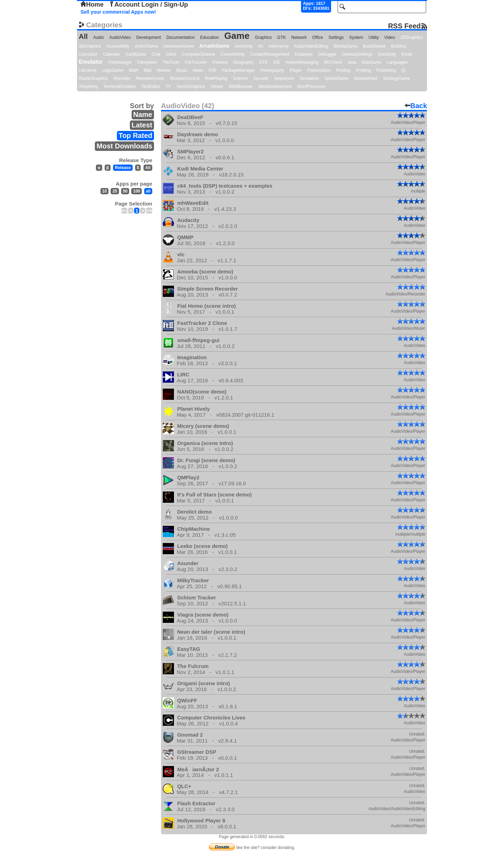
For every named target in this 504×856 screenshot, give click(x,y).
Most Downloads (124, 146)
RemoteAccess (150, 78)
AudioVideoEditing (311, 46)
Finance (220, 62)
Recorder (122, 78)
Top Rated (135, 135)
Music (182, 70)
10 (104, 191)
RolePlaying (216, 78)
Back (416, 106)
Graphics (263, 37)
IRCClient (333, 62)
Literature (88, 70)
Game (237, 36)
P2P (213, 70)
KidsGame (372, 62)
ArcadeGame (214, 46)
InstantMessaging (302, 62)
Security (261, 78)
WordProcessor (311, 86)
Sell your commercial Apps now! (118, 12)
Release (123, 168)
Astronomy (278, 46)
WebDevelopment (275, 86)
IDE (277, 62)
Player (296, 70)
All (83, 36)
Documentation (180, 37)
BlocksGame (346, 46)
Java (352, 62)
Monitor (164, 70)
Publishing (386, 70)
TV (168, 86)
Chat (156, 54)
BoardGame (374, 46)
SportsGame (336, 78)
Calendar (112, 54)
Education (209, 37)
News (198, 70)
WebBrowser (241, 86)
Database (304, 54)
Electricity (387, 54)
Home (92, 5)
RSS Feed (404, 26)
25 (115, 191)
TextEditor (151, 86)
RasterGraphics (93, 78)
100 (136, 191)
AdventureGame (178, 46)
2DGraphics (411, 37)
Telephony (88, 86)
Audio (99, 37)
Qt (403, 70)
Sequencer (284, 78)
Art (260, 46)
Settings (336, 37)
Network (299, 37)
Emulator (91, 62)
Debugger (327, 54)
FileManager (120, 62)
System (356, 37)
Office (318, 37)
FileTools (171, 62)
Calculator (88, 54)
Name (143, 114)
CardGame (136, 54)
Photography (272, 70)
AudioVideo (120, 37)
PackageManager (238, 70)
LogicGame (113, 70)
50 (125, 191)
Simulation (309, 78)
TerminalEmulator (120, 86)
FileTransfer (196, 62)
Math (134, 70)
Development (149, 37)
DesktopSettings (357, 54)
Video (390, 37)
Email (407, 54)
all (148, 191)
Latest (142, 125)
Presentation (319, 70)
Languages (397, 62)
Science (240, 78)
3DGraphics (90, 46)
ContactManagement (270, 54)
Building (398, 46)
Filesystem (147, 62)
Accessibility (118, 46)
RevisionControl (185, 78)
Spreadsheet (365, 78)
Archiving (243, 46)
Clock (171, 54)
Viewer (217, 86)
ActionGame (146, 46)
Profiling (363, 70)
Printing (343, 70)
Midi (147, 70)
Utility (374, 37)
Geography (243, 62)
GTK (282, 37)
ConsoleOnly (233, 54)
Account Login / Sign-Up (148, 5)
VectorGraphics (191, 86)
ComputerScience (199, 54)
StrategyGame (396, 78)
